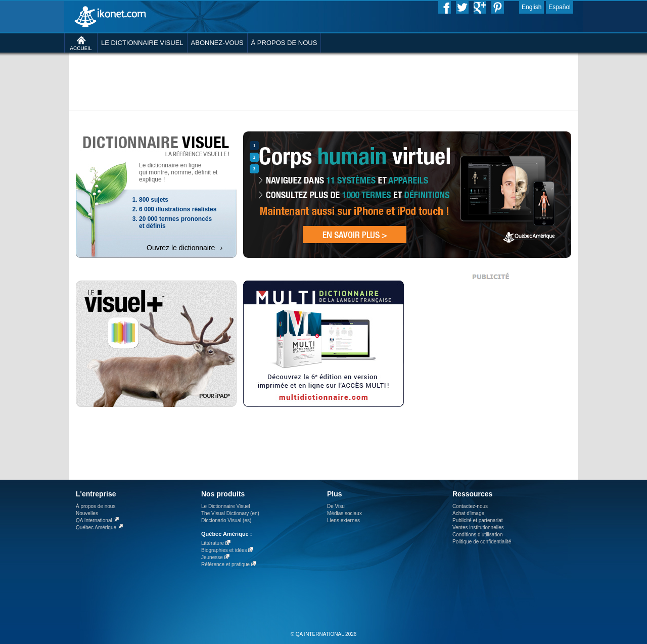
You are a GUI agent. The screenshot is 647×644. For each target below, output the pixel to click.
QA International (94, 520)
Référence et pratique (225, 564)
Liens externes (343, 520)
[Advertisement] (323, 81)
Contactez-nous (470, 506)
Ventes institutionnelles (478, 527)
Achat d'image (468, 513)
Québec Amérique (96, 527)
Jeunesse (212, 557)
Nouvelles (87, 513)
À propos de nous (96, 506)
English (532, 7)
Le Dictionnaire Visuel (226, 506)
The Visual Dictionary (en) (230, 513)
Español (559, 7)
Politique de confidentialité (482, 542)
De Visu (336, 506)
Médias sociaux (344, 513)
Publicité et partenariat (478, 520)
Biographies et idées (224, 550)
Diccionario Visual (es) (226, 520)
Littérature (213, 543)
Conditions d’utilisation (478, 535)
